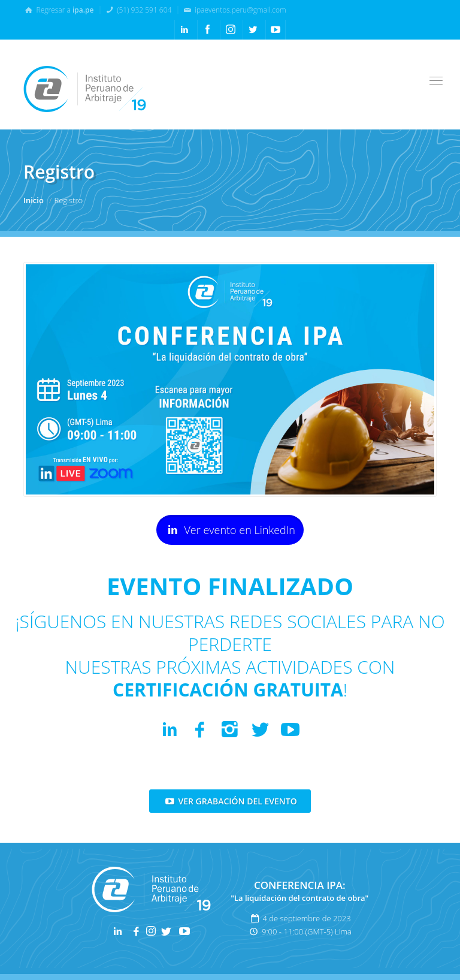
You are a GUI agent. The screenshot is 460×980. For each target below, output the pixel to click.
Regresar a (58, 10)
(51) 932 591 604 (138, 10)
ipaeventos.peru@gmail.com (234, 10)
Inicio (34, 200)
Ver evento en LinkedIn (230, 530)
